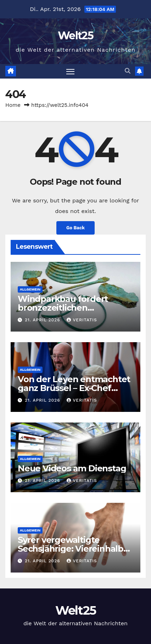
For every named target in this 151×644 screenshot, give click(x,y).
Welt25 (75, 36)
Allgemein (30, 289)
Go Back (75, 228)
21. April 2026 (43, 320)
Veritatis (82, 320)
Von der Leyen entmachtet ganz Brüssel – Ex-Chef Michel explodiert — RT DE (74, 388)
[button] (128, 71)
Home (13, 105)
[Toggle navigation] (71, 71)
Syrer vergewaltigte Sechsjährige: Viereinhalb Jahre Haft (71, 549)
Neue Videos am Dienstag (72, 468)
